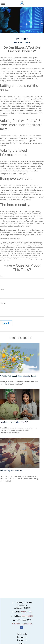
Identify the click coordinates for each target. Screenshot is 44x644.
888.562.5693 (28, 616)
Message (3, 303)
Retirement (22, 637)
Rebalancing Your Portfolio (11, 471)
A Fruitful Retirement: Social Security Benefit (18, 376)
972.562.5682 (26, 612)
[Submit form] (6, 323)
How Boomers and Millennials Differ (15, 422)
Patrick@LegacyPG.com (22, 624)
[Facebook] (22, 627)
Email (2, 290)
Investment (22, 640)
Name (2, 276)
